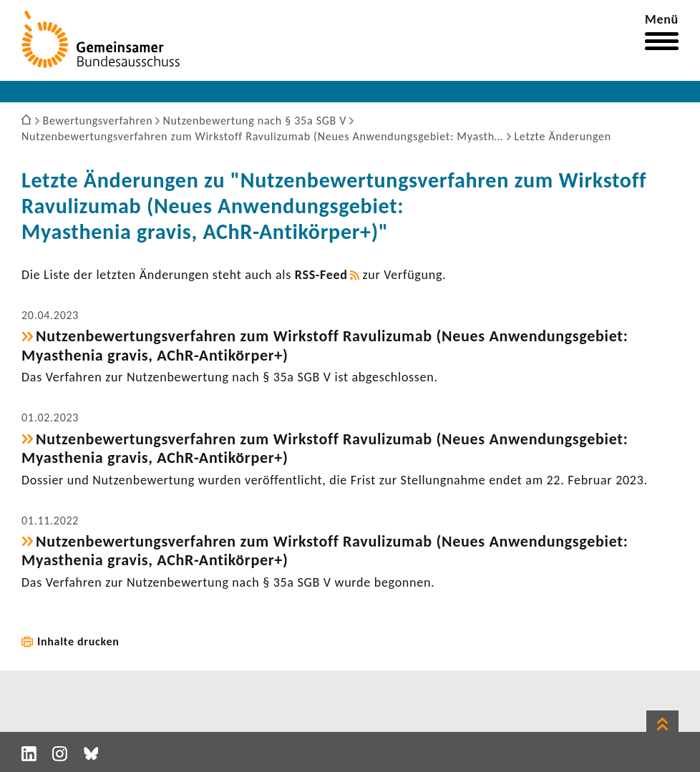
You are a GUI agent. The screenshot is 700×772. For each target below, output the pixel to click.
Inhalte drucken (78, 641)
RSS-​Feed (321, 275)
